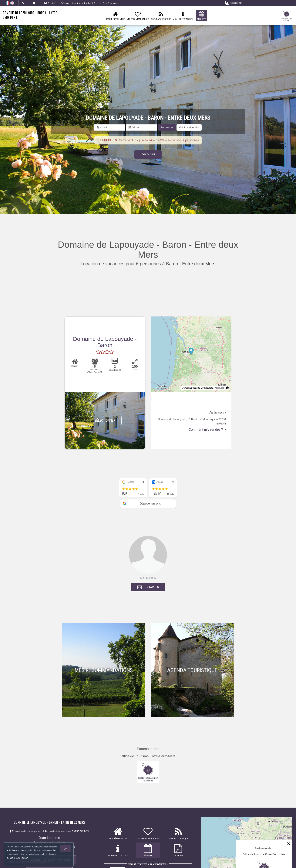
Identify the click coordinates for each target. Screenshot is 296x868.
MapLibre (220, 388)
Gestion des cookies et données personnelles (29, 862)
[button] (189, 127)
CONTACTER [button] (148, 587)
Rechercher (167, 127)
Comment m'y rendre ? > (207, 430)
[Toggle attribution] (227, 388)
